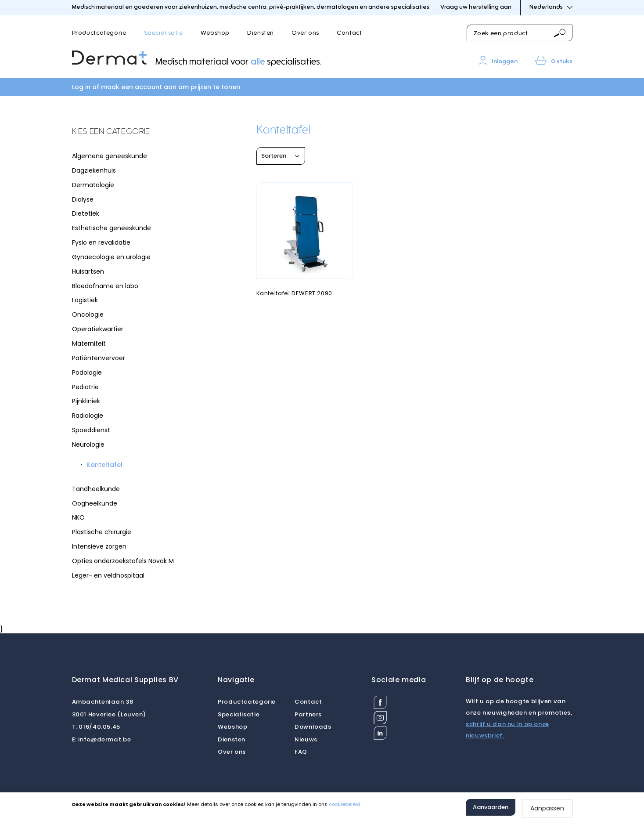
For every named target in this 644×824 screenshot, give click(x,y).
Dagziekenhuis (94, 170)
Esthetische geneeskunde (112, 228)
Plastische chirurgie (102, 532)
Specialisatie (164, 33)
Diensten (261, 33)
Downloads (313, 727)
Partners (308, 714)
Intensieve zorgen (99, 546)
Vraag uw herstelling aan (476, 7)
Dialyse (83, 199)
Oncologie (88, 314)
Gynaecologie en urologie (111, 257)
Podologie (87, 372)
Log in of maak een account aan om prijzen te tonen (156, 87)
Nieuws (306, 739)
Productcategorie (99, 33)
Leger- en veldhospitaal (108, 575)
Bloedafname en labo (105, 286)
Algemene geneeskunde (110, 156)
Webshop (215, 33)
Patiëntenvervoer (99, 358)
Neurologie (88, 445)
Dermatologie (93, 185)
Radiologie (88, 416)
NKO (78, 517)
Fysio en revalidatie (101, 242)
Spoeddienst (91, 430)
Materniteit (89, 343)
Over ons (305, 33)
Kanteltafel (104, 465)
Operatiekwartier (98, 329)
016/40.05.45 (96, 727)
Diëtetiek (86, 213)
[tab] (138, 132)
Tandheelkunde (96, 489)
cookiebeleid (345, 804)
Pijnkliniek (86, 401)
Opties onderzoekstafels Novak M (123, 561)
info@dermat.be (102, 739)
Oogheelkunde (95, 503)
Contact (349, 33)
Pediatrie (85, 387)
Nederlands (551, 7)
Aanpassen (547, 808)
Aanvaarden (491, 807)
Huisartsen (88, 271)
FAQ (301, 752)
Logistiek (85, 300)
